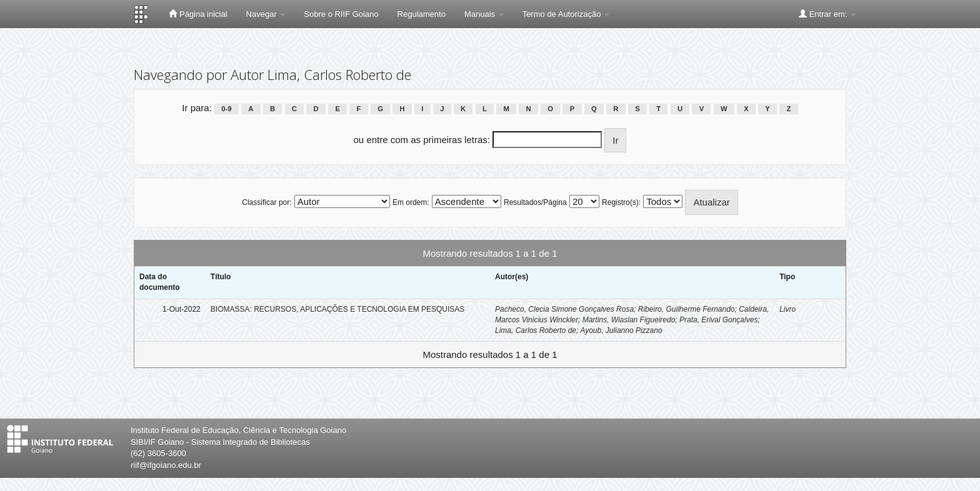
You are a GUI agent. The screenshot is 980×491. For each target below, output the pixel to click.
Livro (787, 309)
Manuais (484, 14)
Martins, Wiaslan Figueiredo (629, 320)
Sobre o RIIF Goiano (341, 14)
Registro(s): (621, 202)
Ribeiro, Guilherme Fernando (687, 309)
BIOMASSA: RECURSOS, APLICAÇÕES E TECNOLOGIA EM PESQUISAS (338, 309)
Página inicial (198, 14)
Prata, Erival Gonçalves (718, 320)
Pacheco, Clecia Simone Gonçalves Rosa (564, 309)
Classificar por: (267, 202)
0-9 (226, 109)
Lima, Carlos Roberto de (536, 330)
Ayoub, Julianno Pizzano (621, 330)
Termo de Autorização (566, 14)
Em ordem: (411, 202)
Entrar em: (827, 14)
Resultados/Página (535, 202)
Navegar (266, 14)
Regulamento (422, 14)
